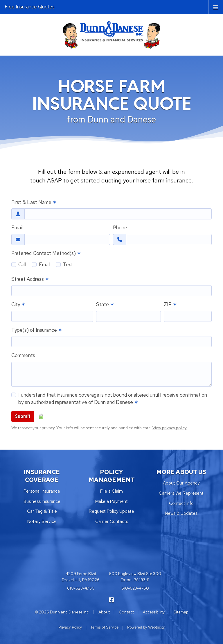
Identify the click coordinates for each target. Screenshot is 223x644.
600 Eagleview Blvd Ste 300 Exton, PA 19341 (135, 577)
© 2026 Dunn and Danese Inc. (62, 612)
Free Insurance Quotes (30, 7)
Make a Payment (111, 501)
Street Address (30, 279)
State (105, 304)
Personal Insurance (42, 491)
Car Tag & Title (42, 511)
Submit (23, 416)
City (18, 304)
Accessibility (154, 612)
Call (22, 265)
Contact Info (181, 503)
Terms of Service (105, 627)
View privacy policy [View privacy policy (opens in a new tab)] (170, 428)
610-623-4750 (81, 588)
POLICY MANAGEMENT (112, 476)
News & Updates (181, 513)
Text (68, 265)
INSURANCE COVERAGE (42, 476)
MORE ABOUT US (181, 472)
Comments (23, 355)
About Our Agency (181, 483)
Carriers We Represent (181, 493)
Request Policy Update (111, 511)
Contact (126, 612)
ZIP (170, 304)
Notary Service (42, 521)
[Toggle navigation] (216, 7)
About (104, 612)
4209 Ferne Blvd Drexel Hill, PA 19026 (81, 577)
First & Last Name (34, 202)
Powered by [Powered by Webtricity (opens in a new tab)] (146, 627)
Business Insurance (42, 501)
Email (17, 228)
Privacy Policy (70, 627)
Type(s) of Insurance (37, 330)
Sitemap (181, 612)
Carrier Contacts (112, 521)
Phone (120, 228)
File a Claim (111, 491)
